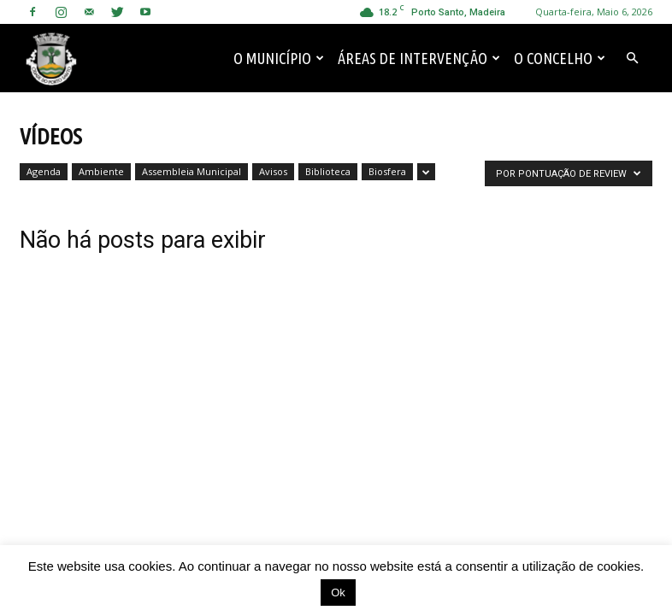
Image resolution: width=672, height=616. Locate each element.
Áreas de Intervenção (419, 58)
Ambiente (101, 171)
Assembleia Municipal (192, 171)
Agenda (44, 171)
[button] (632, 58)
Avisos (273, 171)
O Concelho (560, 58)
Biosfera (387, 171)
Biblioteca (328, 171)
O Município (279, 58)
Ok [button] (338, 593)
